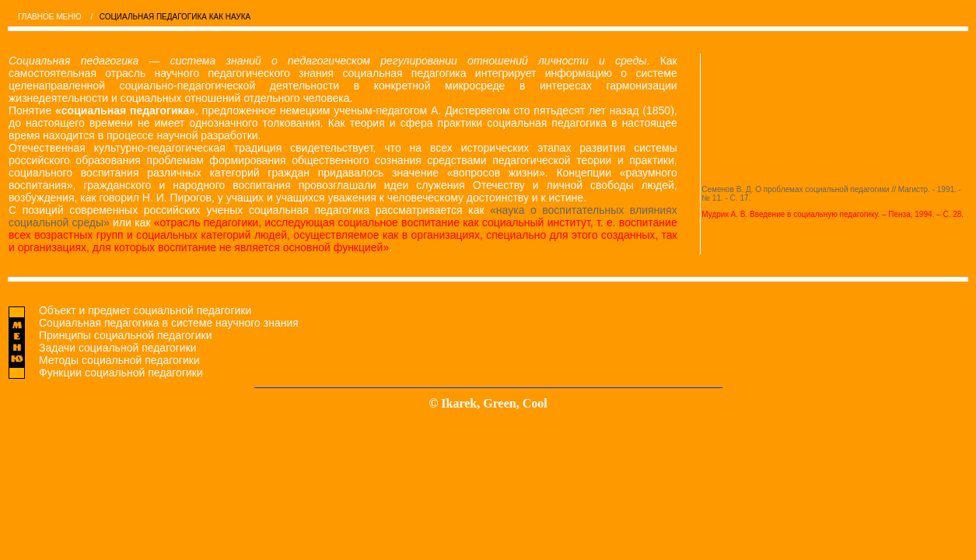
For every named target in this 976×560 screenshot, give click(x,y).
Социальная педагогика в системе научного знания (169, 323)
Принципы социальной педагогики (126, 335)
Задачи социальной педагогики (118, 348)
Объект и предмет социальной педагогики (145, 310)
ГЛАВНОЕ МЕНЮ (50, 17)
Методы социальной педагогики (119, 360)
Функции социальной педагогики (121, 373)
